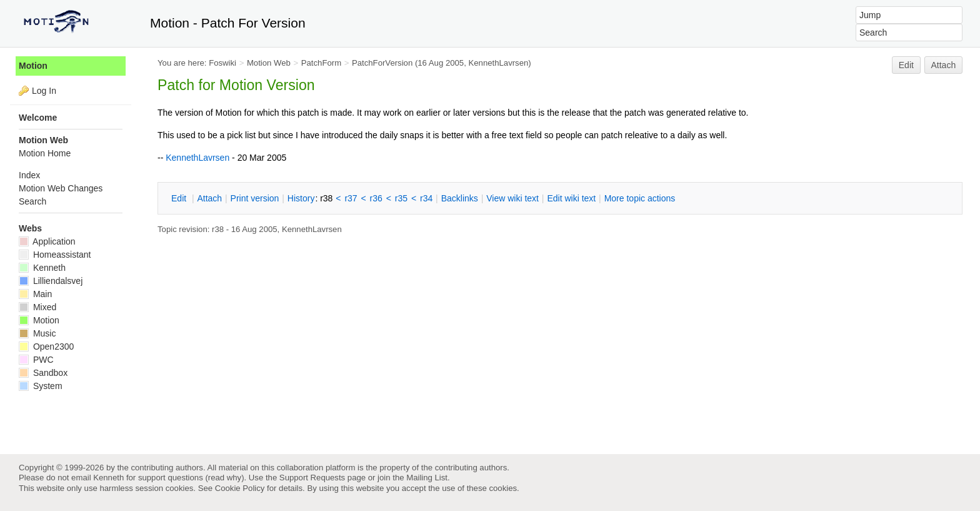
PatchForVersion (382, 63)
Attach (944, 65)
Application (47, 241)
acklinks (460, 198)
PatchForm (321, 63)
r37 (351, 198)
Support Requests (312, 478)
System (41, 386)
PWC (36, 360)
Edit (906, 65)
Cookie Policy (240, 488)
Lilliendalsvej (51, 281)
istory (301, 198)
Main (35, 294)
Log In (44, 91)
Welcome (38, 118)
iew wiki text (512, 198)
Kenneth (42, 268)
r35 (401, 198)
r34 (426, 198)
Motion (33, 66)
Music (37, 333)
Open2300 (46, 347)
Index (29, 175)
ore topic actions (640, 198)
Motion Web (269, 63)
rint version (255, 198)
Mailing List (427, 478)
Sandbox (43, 373)
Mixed (37, 307)
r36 (376, 198)
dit (180, 198)
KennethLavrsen (498, 63)
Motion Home (45, 153)
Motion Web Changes (61, 188)
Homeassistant (55, 255)
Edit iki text (571, 198)
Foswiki (222, 63)
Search (32, 201)
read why (225, 478)
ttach (209, 198)
